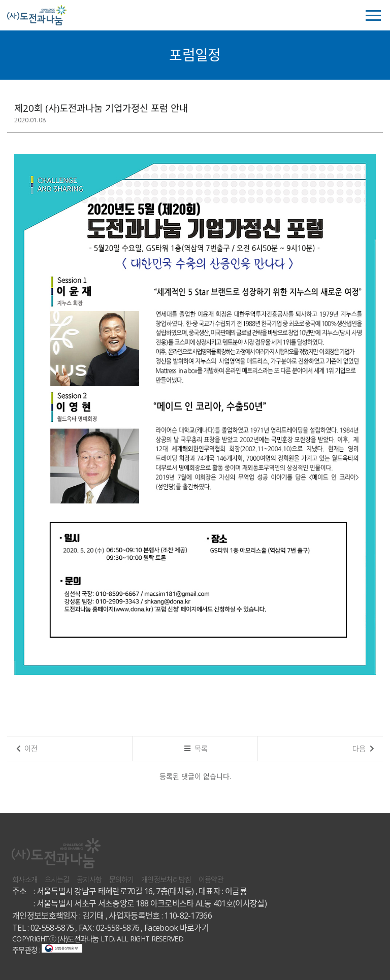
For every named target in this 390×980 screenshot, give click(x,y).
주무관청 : (47, 950)
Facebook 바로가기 (176, 928)
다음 (363, 748)
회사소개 (25, 879)
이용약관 (211, 879)
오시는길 (57, 879)
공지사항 (89, 879)
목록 (196, 748)
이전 (27, 748)
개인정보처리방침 (166, 879)
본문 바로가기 (0, 0)
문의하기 (122, 879)
